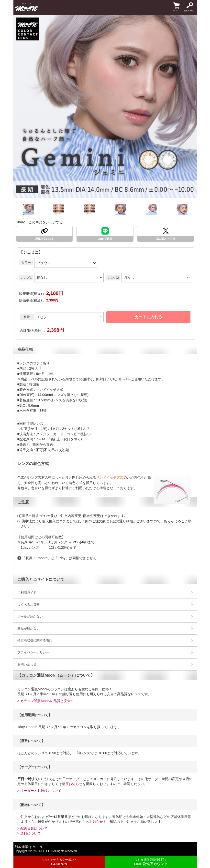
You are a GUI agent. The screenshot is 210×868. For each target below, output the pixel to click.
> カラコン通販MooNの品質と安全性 (46, 701)
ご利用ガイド (27, 593)
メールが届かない (30, 616)
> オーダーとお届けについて (39, 791)
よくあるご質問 (28, 604)
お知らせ (76, 784)
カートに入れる (148, 317)
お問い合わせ (27, 664)
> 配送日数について (33, 828)
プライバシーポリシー (33, 652)
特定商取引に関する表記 (35, 640)
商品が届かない (28, 628)
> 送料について (29, 833)
